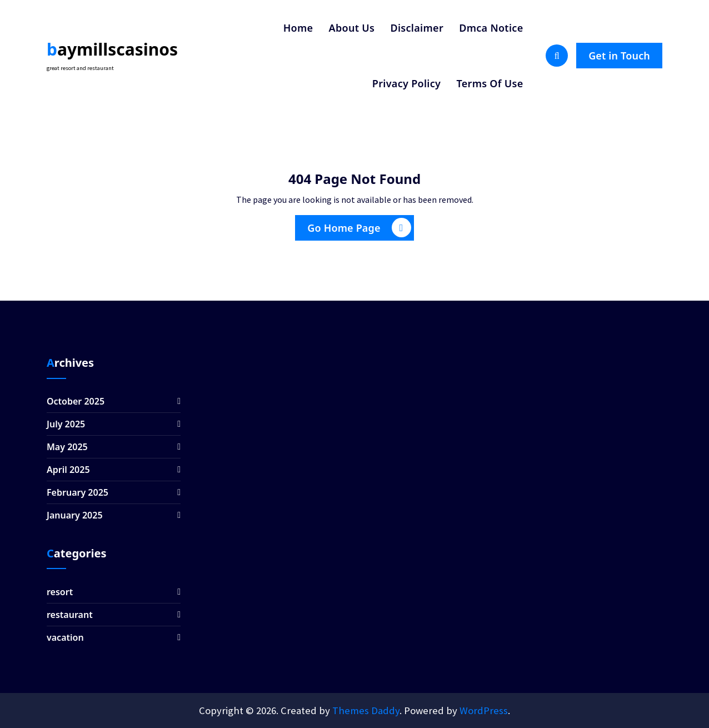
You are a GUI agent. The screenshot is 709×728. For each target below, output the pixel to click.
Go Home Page (359, 228)
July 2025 (66, 424)
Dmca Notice (491, 28)
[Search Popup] (557, 56)
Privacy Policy (406, 83)
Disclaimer (417, 28)
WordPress (484, 710)
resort (60, 592)
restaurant (70, 615)
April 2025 (68, 470)
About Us (352, 28)
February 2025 (78, 492)
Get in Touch (619, 56)
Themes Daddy (366, 710)
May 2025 (67, 447)
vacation (65, 637)
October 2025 (76, 401)
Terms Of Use (490, 83)
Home (298, 28)
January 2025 (75, 515)
